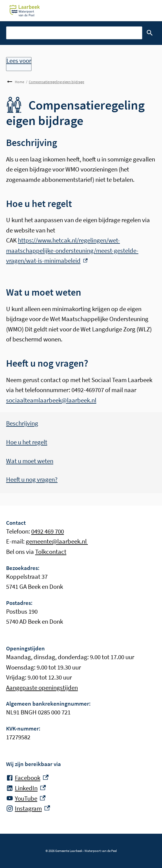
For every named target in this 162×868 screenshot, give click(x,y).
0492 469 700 (48, 531)
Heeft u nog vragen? (32, 479)
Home (20, 82)
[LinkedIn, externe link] (26, 788)
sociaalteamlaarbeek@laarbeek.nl (51, 400)
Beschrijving (22, 423)
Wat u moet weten (30, 461)
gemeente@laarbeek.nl (57, 541)
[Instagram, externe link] (28, 809)
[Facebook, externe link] (27, 778)
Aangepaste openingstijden (42, 688)
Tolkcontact (51, 552)
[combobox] (74, 33)
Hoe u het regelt (27, 442)
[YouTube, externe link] (26, 798)
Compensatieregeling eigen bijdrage (56, 82)
